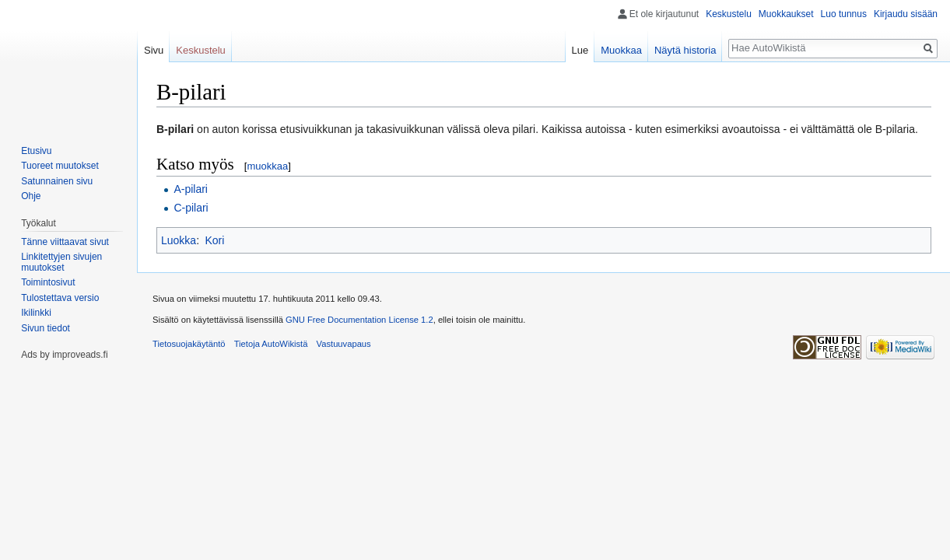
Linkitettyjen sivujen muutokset (61, 262)
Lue (580, 50)
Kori (214, 240)
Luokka (179, 240)
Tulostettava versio (60, 298)
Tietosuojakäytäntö (189, 344)
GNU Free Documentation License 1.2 (359, 320)
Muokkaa (621, 50)
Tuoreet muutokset (60, 166)
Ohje (31, 196)
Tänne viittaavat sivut (65, 242)
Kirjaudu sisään (906, 14)
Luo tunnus (844, 14)
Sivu (154, 50)
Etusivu (36, 151)
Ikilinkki (36, 313)
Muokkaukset (786, 14)
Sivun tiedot (46, 328)
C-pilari (191, 208)
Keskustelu (729, 14)
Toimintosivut (48, 282)
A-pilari (191, 189)
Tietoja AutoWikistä (271, 344)
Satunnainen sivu (57, 181)
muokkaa (267, 166)
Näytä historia (685, 50)
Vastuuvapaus (344, 344)
